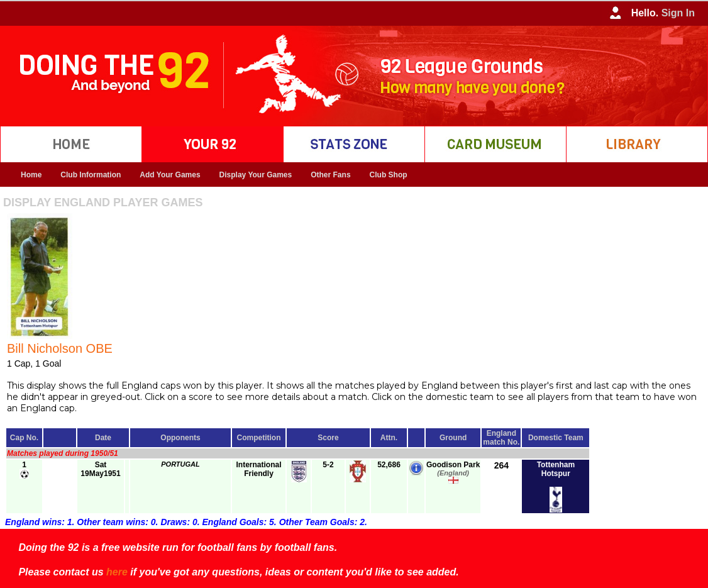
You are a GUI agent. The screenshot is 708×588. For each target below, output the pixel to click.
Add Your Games (170, 175)
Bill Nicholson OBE (60, 348)
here (117, 572)
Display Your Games (256, 175)
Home (31, 175)
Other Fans (330, 175)
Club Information (91, 175)
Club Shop (389, 175)
